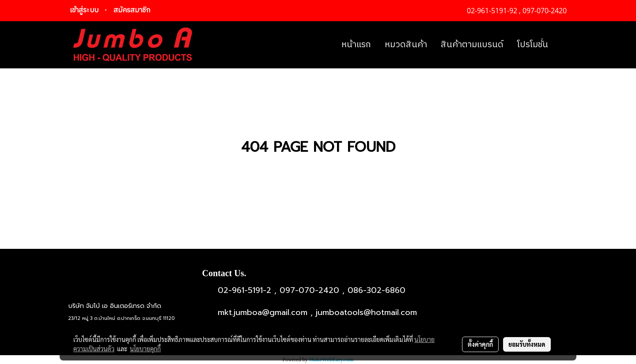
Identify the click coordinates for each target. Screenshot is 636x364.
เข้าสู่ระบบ (84, 10)
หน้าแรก (356, 45)
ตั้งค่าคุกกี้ (480, 344)
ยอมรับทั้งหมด (527, 344)
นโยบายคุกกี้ (145, 349)
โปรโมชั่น (533, 45)
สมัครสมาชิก (132, 10)
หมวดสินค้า (406, 45)
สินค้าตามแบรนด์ (472, 45)
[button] (563, 45)
